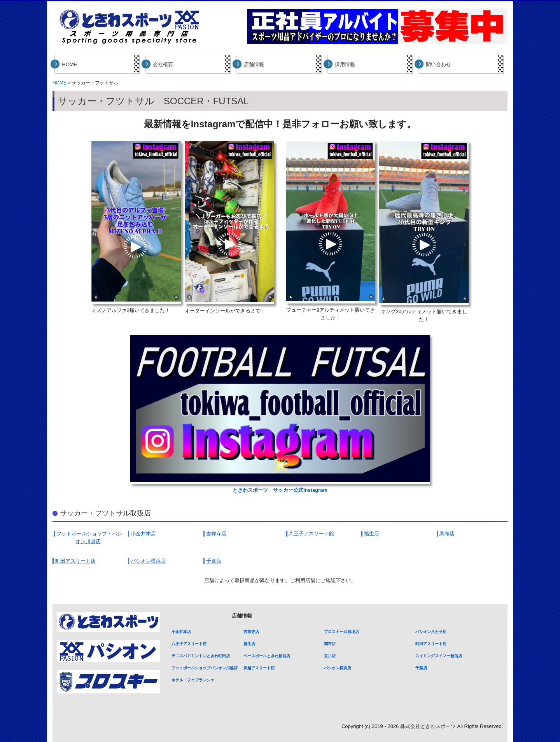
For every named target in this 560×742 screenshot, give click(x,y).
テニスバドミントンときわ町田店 (201, 656)
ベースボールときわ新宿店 (267, 656)
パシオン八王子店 (431, 632)
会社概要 (163, 64)
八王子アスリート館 (189, 644)
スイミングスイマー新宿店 (439, 656)
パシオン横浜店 (338, 668)
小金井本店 (181, 632)
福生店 (249, 644)
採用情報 (345, 64)
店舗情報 (254, 64)
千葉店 (421, 668)
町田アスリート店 (431, 644)
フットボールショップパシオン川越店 (205, 668)
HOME (69, 64)
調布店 (330, 644)
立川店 (330, 656)
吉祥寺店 (251, 632)
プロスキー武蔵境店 (341, 632)
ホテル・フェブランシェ (193, 680)
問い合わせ (438, 64)
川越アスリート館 (259, 668)
